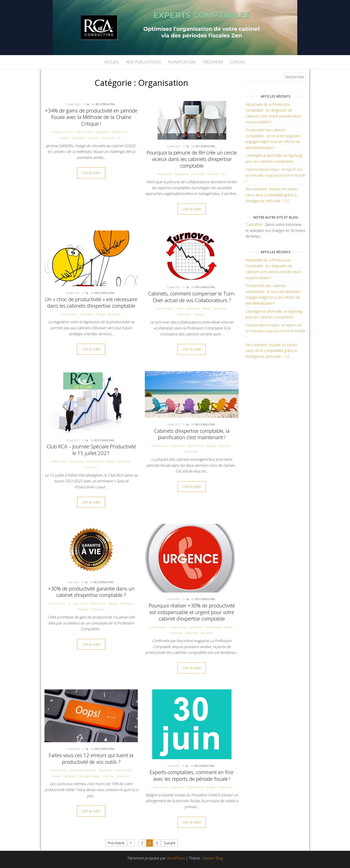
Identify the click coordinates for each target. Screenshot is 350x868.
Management (164, 174)
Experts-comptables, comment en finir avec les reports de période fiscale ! (192, 775)
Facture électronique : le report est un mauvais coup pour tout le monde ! (275, 175)
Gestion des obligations (82, 770)
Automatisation (157, 627)
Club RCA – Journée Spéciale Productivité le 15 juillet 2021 (91, 450)
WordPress (176, 858)
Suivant (169, 843)
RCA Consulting (105, 104)
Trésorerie (213, 62)
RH (119, 138)
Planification (182, 62)
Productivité (108, 138)
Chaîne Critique (84, 132)
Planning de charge (89, 776)
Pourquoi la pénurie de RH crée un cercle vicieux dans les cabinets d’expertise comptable (192, 159)
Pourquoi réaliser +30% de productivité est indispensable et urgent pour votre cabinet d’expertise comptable (192, 612)
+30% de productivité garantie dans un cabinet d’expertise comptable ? (91, 592)
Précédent (116, 843)
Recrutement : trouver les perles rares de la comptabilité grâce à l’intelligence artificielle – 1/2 (271, 195)
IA (69, 603)
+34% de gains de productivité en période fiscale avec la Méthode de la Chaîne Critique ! (91, 117)
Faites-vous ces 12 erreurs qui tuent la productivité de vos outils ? (91, 758)
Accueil (112, 62)
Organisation (103, 132)
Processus (93, 138)
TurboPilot (254, 225)
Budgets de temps (63, 132)
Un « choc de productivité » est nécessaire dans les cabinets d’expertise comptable (91, 302)
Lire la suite (91, 173)
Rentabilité (213, 174)
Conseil (238, 62)
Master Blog (213, 858)
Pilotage (64, 138)
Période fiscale (120, 132)
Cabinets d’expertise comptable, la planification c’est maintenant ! (192, 434)
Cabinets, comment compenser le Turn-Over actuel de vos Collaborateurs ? (192, 297)
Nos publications (143, 62)
